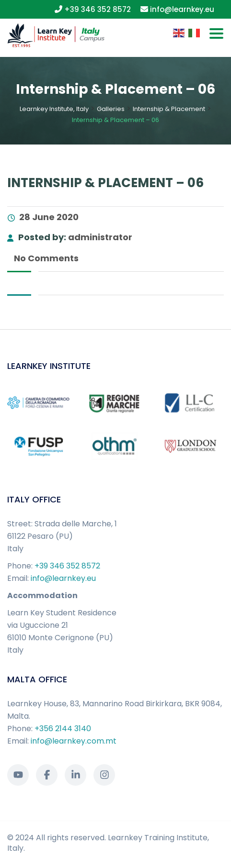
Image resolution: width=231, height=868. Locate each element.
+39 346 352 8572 (67, 566)
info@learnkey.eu (63, 578)
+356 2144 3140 (63, 729)
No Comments (45, 258)
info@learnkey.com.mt (74, 741)
